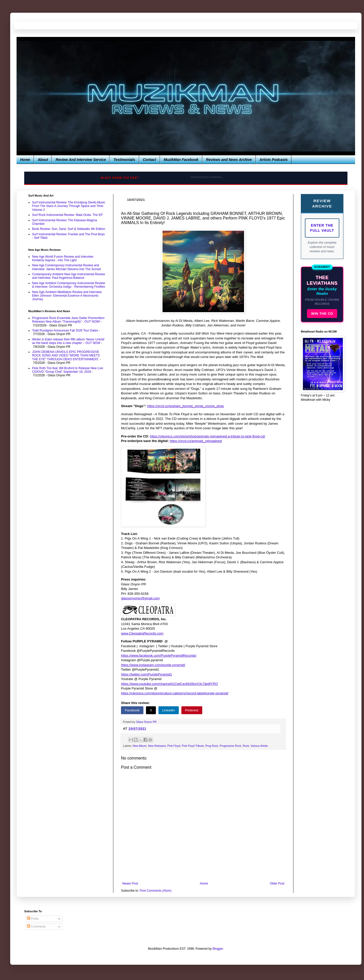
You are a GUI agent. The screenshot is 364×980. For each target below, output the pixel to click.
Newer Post (130, 884)
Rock (246, 746)
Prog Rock (212, 746)
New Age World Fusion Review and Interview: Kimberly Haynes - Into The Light (63, 258)
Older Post (277, 884)
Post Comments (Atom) (156, 891)
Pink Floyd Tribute (193, 746)
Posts (33, 919)
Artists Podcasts (274, 160)
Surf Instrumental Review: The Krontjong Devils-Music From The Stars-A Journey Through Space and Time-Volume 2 (69, 206)
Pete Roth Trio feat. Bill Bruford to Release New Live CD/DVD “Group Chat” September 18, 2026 (68, 370)
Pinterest (192, 710)
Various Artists (259, 746)
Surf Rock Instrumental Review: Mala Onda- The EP (67, 215)
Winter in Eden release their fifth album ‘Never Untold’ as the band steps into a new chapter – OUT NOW (68, 341)
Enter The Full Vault (322, 228)
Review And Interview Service (81, 160)
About (43, 160)
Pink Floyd (174, 746)
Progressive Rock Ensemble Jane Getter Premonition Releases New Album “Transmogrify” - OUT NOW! (68, 320)
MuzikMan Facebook (181, 160)
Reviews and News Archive (229, 160)
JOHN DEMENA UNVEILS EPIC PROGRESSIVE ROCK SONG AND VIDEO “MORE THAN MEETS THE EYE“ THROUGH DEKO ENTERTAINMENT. (66, 356)
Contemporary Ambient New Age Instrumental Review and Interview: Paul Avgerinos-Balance (69, 276)
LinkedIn (169, 710)
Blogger (218, 949)
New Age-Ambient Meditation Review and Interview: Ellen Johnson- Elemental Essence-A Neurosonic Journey (67, 296)
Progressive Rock (230, 746)
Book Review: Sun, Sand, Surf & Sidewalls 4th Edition (69, 229)
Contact (150, 160)
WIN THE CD (322, 314)
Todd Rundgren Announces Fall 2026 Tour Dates (65, 330)
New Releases (157, 746)
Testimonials (124, 160)
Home (25, 160)
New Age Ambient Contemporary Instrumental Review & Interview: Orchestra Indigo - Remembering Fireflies (69, 285)
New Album (140, 746)
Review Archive (322, 203)
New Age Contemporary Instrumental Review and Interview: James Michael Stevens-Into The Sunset (66, 267)
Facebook (132, 710)
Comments (36, 927)
